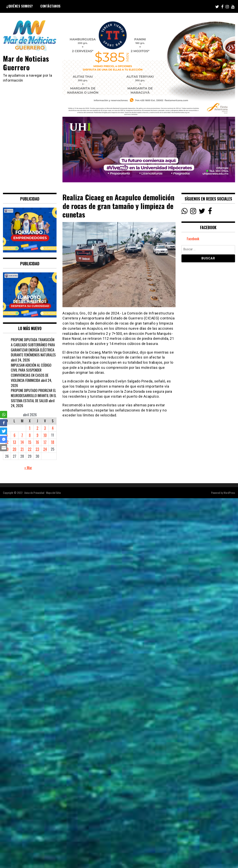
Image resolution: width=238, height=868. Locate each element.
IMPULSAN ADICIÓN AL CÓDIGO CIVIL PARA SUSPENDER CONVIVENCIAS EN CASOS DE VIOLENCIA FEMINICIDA (31, 373)
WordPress (229, 493)
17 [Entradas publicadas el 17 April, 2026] (45, 442)
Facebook (193, 239)
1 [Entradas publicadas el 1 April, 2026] (30, 428)
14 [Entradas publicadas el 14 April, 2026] (22, 442)
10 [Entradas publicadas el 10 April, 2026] (45, 435)
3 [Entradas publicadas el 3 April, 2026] (45, 428)
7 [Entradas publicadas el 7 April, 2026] (22, 435)
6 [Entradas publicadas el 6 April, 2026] (15, 435)
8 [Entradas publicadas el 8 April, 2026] (30, 435)
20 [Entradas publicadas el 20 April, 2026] (14, 449)
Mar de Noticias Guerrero (26, 63)
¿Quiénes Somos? (20, 6)
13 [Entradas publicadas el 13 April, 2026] (14, 442)
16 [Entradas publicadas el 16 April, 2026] (37, 442)
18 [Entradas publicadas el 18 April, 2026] (53, 442)
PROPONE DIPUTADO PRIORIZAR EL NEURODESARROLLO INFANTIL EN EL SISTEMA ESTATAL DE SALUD (34, 395)
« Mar (28, 468)
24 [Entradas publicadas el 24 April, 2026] (45, 449)
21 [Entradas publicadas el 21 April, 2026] (22, 449)
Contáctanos (51, 6)
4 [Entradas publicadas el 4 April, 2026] (53, 428)
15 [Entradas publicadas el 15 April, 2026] (30, 442)
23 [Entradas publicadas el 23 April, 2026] (37, 449)
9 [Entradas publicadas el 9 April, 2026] (37, 435)
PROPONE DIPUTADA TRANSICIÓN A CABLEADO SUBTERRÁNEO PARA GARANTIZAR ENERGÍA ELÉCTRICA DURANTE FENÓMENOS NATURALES (33, 347)
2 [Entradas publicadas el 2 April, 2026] (37, 428)
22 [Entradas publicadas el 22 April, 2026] (30, 449)
